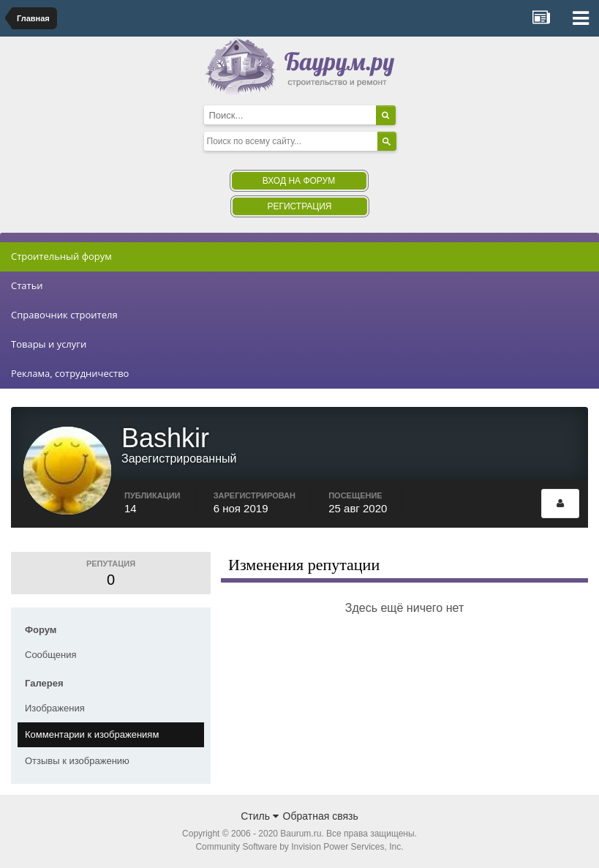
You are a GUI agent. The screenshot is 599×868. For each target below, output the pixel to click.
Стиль (260, 816)
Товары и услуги (49, 344)
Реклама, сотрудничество (70, 373)
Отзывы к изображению (77, 761)
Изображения (55, 708)
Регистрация (299, 206)
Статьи (27, 285)
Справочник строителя (64, 315)
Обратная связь (321, 816)
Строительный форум (61, 256)
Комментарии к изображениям (92, 734)
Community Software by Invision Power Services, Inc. (299, 847)
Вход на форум (299, 181)
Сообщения (51, 655)
